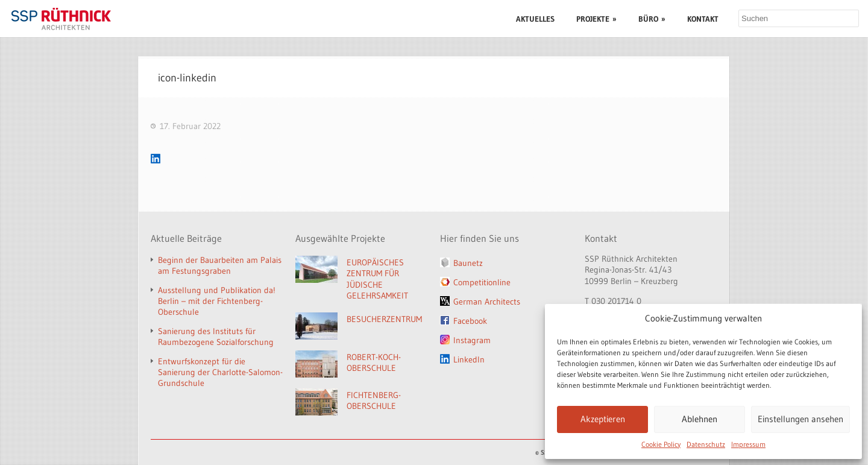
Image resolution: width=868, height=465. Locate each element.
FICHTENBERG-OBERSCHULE (374, 401)
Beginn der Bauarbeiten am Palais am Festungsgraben (220, 265)
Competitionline (482, 282)
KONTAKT (703, 19)
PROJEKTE (596, 19)
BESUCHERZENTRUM (384, 319)
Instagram (472, 340)
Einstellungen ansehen (800, 419)
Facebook (470, 321)
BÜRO (652, 19)
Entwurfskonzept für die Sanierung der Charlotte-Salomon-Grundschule (220, 372)
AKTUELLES (535, 19)
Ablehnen (700, 419)
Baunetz (468, 263)
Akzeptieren (603, 419)
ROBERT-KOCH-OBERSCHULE (374, 363)
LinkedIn (469, 359)
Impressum (748, 444)
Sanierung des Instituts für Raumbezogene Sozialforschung (216, 337)
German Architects (487, 302)
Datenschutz (706, 444)
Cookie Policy (661, 444)
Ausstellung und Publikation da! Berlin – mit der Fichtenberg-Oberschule (217, 301)
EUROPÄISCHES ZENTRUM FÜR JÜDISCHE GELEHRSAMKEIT (377, 279)
